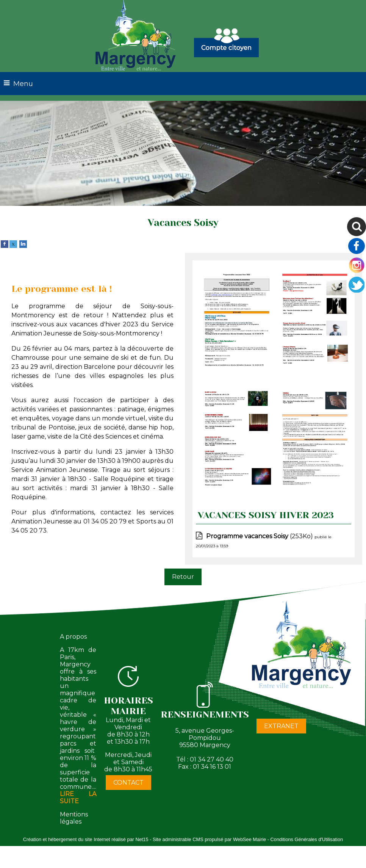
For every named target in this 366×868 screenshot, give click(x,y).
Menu (23, 84)
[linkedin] (23, 244)
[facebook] (5, 244)
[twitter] (13, 244)
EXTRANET (281, 726)
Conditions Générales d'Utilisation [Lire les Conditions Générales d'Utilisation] (307, 839)
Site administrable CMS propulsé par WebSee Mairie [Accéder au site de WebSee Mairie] (209, 839)
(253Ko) (260, 536)
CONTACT (128, 783)
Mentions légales (74, 818)
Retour (183, 577)
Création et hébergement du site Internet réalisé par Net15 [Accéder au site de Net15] (86, 839)
